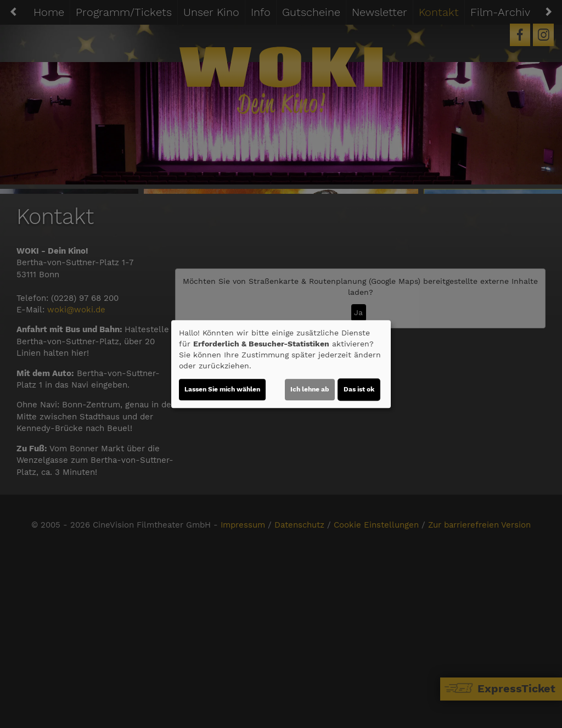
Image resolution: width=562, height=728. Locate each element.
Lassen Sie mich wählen (222, 389)
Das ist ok (359, 389)
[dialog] (281, 364)
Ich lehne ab (310, 389)
